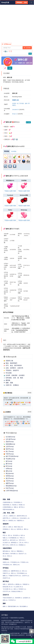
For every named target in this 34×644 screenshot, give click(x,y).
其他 (10, 556)
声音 (5, 535)
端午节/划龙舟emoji (11, 456)
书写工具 (22, 540)
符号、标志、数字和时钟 (13, 365)
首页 (16, 63)
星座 (13, 573)
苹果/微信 (19, 2)
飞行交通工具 (8, 589)
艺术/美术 (12, 600)
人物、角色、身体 (9, 513)
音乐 (10, 535)
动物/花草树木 (7, 548)
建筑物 (7, 380)
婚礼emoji (8, 471)
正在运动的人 (25, 518)
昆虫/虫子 (22, 554)
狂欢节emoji (9, 488)
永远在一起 (15, 103)
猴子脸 (22, 507)
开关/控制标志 (22, 573)
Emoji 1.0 (15, 114)
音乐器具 (16, 535)
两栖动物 (20, 551)
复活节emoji (9, 478)
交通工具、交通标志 (11, 385)
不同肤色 (6, 559)
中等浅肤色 (15, 562)
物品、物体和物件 (10, 363)
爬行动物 (6, 554)
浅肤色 (6, 562)
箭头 (25, 571)
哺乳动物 (6, 551)
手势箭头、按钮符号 (11, 370)
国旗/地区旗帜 (13, 606)
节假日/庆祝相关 (8, 598)
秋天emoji (8, 466)
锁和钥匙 (14, 543)
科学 (26, 543)
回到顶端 (32, 633)
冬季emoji (8, 469)
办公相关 (6, 543)
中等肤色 (24, 562)
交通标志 (6, 571)
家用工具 (14, 545)
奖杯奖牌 (18, 598)
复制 (30, 54)
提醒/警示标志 (16, 571)
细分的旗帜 (24, 606)
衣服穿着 (20, 521)
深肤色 (16, 565)
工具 (21, 543)
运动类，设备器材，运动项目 (14, 375)
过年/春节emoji (10, 439)
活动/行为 (6, 595)
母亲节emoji (9, 449)
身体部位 (12, 521)
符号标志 (6, 568)
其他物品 (22, 545)
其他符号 (6, 578)
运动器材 (26, 598)
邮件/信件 (14, 540)
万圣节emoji (9, 481)
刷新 (28, 122)
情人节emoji (9, 451)
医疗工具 (6, 545)
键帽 (5, 576)
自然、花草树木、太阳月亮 (13, 368)
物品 (4, 533)
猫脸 (16, 507)
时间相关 (22, 589)
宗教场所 (26, 584)
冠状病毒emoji (9, 444)
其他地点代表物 (17, 591)
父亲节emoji (9, 447)
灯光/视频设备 (14, 538)
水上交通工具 (18, 587)
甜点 (13, 529)
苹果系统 (7, 151)
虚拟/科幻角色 (22, 516)
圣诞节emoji (9, 442)
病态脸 (15, 505)
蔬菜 (11, 527)
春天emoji (8, 461)
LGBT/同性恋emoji (11, 491)
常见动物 (8, 373)
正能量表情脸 (8, 502)
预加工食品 (18, 527)
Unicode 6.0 (16, 110)
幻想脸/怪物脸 (8, 507)
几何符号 (25, 576)
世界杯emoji (9, 476)
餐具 (26, 529)
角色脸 (22, 505)
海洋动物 (14, 554)
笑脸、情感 (6, 499)
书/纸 (22, 538)
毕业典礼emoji (9, 459)
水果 (5, 527)
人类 (5, 516)
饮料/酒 (20, 529)
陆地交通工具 (8, 587)
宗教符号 (6, 573)
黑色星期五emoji (10, 486)
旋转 (26, 103)
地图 (5, 584)
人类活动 (15, 518)
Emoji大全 (5, 2)
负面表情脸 (7, 505)
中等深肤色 (7, 565)
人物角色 (12, 516)
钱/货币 (6, 540)
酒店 (16, 589)
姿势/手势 (7, 518)
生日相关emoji (9, 437)
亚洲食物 (6, 529)
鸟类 (13, 551)
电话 (23, 535)
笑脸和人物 (8, 361)
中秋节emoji (9, 454)
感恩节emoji (9, 483)
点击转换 (27, 48)
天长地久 (22, 103)
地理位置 (11, 584)
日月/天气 (7, 591)
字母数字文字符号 (15, 576)
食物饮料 (6, 524)
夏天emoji (8, 464)
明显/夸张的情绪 (8, 509)
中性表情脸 (18, 502)
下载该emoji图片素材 (10, 191)
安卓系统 (14, 151)
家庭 (5, 521)
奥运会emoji (9, 473)
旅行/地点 (6, 581)
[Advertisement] (17, 24)
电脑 (5, 538)
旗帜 (4, 603)
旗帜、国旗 (8, 383)
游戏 (5, 600)
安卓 (25, 2)
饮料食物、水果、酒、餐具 (13, 378)
